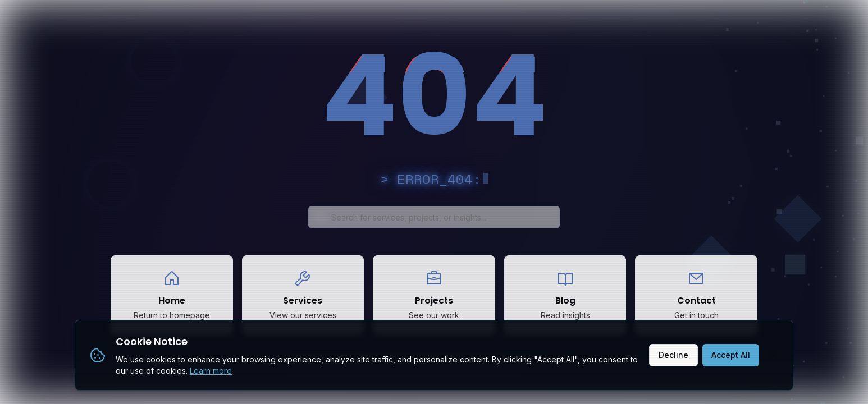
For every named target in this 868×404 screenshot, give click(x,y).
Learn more (211, 371)
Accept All (731, 355)
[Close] (774, 355)
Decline (673, 355)
